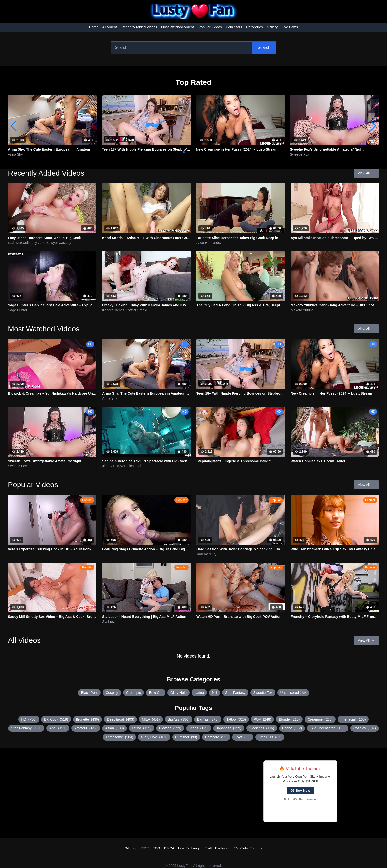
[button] (373, 126)
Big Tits (208, 719)
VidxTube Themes (248, 848)
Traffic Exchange (218, 848)
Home (94, 27)
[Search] (181, 48)
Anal (58, 728)
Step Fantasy (235, 693)
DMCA (169, 848)
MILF (151, 719)
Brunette (88, 719)
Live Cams (290, 27)
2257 (145, 848)
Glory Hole (178, 693)
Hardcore (216, 737)
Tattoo (236, 719)
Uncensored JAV (293, 693)
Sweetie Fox (263, 693)
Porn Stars (234, 27)
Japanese (229, 728)
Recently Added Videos (139, 27)
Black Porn (89, 693)
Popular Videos (210, 27)
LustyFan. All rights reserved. (200, 866)
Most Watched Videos (178, 27)
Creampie (134, 693)
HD (29, 719)
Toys (243, 737)
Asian (115, 728)
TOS (157, 848)
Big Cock (56, 719)
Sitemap (131, 848)
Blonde (289, 719)
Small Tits (270, 737)
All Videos (110, 27)
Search (264, 48)
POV (262, 719)
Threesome (119, 737)
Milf (214, 693)
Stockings (262, 728)
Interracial (353, 719)
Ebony (292, 728)
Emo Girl (155, 693)
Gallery (272, 27)
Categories (254, 27)
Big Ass (179, 719)
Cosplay (112, 693)
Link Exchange (190, 848)
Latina (199, 693)
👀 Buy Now (300, 791)
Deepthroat (120, 719)
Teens (199, 728)
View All (366, 173)
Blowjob (170, 728)
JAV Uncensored (328, 728)
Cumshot (186, 737)
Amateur (86, 728)
